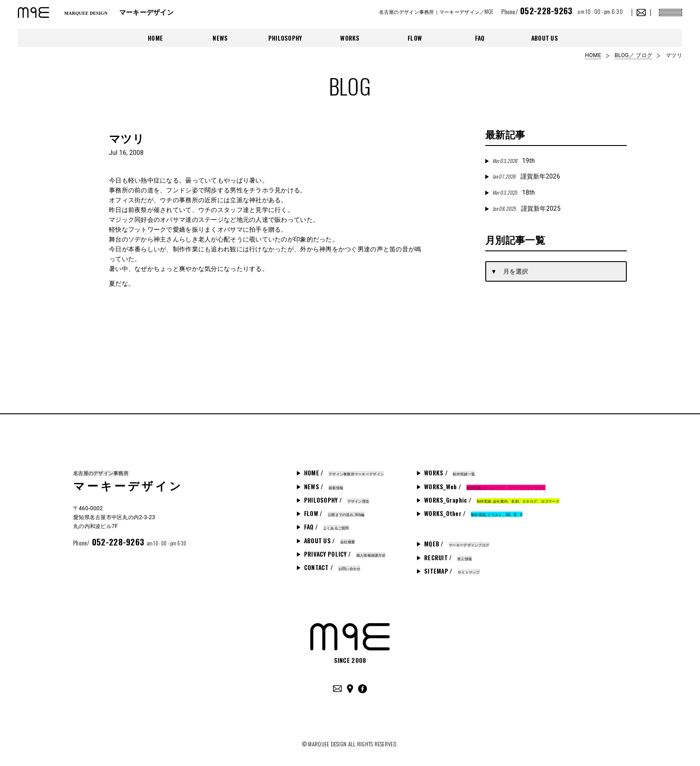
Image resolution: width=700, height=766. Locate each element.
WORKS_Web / (485, 487)
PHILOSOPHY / (337, 500)
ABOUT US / (329, 541)
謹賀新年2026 (526, 176)
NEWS (220, 38)
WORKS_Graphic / (492, 500)
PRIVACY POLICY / (345, 554)
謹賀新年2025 (526, 208)
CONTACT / (332, 567)
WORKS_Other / (473, 513)
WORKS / (450, 473)
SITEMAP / (452, 571)
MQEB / (457, 544)
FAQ (480, 38)
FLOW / (334, 513)
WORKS (350, 38)
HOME (155, 38)
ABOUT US (545, 38)
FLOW (415, 38)
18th (514, 192)
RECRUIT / (448, 558)
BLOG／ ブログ (633, 55)
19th (514, 161)
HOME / (344, 473)
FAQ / (327, 527)
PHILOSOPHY (285, 38)
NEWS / (324, 487)
